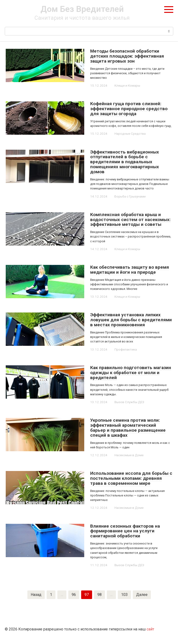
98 (99, 595)
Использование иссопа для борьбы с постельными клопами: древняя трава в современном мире (131, 478)
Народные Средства (130, 134)
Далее (142, 595)
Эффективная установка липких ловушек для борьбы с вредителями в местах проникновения (131, 320)
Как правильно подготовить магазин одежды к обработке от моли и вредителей (131, 373)
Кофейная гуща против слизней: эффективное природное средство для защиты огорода (129, 109)
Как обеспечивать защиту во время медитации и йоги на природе (130, 270)
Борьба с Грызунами (130, 196)
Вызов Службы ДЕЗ (129, 402)
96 (74, 595)
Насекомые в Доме (129, 455)
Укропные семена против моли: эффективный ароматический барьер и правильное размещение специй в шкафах (128, 428)
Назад (36, 595)
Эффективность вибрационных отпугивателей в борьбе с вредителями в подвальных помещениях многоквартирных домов (125, 162)
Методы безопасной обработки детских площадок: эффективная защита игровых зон (127, 56)
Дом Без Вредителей (82, 9)
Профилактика (125, 349)
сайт (150, 629)
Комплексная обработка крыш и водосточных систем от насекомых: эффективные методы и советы (130, 220)
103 (124, 595)
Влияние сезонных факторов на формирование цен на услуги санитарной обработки (125, 531)
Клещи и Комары (127, 85)
